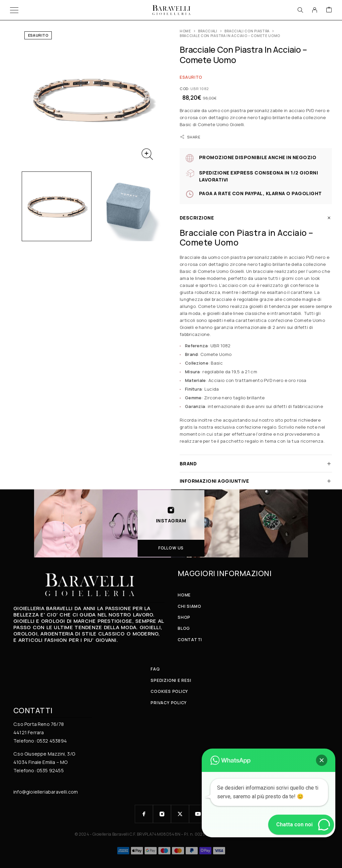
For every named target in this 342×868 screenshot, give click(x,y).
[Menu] (14, 10)
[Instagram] (162, 814)
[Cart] (329, 10)
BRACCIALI (208, 31)
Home (185, 31)
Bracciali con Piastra (247, 31)
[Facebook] (144, 814)
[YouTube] (198, 814)
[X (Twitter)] (180, 814)
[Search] (300, 10)
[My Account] (315, 10)
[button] (322, 760)
